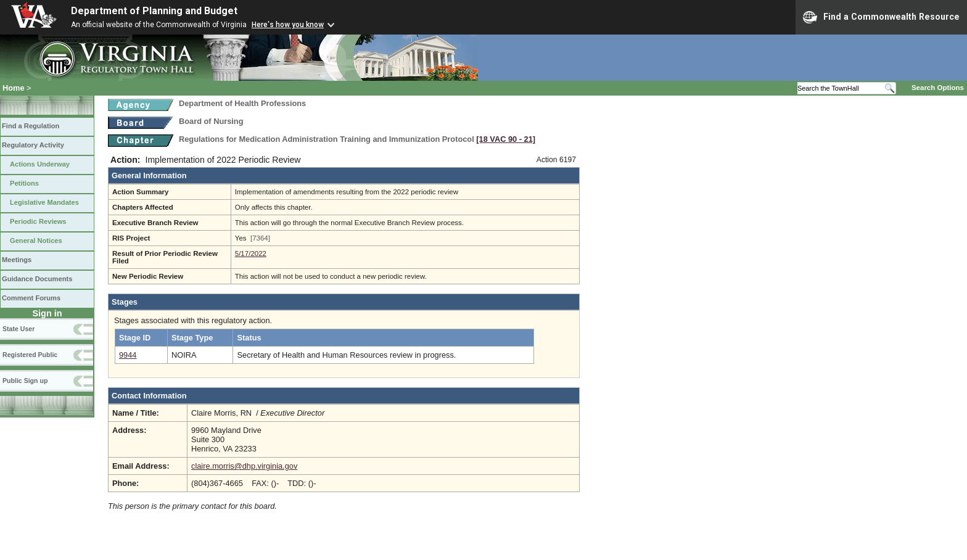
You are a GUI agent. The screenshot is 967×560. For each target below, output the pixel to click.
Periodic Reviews (38, 221)
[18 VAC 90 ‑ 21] (506, 139)
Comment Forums (31, 298)
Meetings (17, 260)
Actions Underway (40, 164)
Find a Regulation (31, 126)
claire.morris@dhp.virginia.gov (244, 466)
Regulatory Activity (33, 145)
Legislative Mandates (44, 202)
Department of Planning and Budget (154, 11)
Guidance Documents (37, 279)
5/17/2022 (251, 253)
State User (19, 329)
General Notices (36, 241)
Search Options (938, 88)
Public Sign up (25, 381)
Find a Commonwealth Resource (881, 17)
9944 (128, 355)
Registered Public (30, 355)
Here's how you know (288, 25)
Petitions (24, 183)
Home (14, 88)
